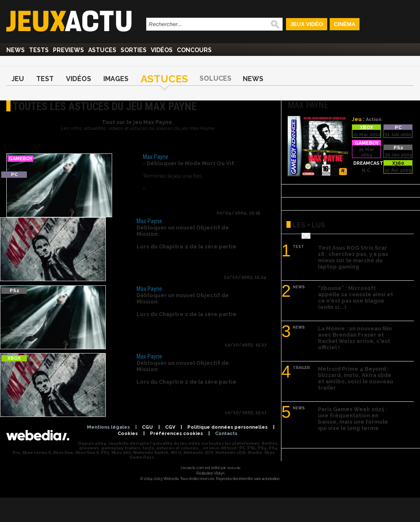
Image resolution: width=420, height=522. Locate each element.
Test (45, 79)
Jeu (18, 79)
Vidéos (162, 50)
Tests (39, 50)
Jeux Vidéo (307, 24)
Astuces (102, 50)
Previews (68, 50)
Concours (194, 50)
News (16, 50)
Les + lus (309, 225)
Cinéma (345, 24)
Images (116, 79)
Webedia (234, 468)
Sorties (134, 50)
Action (374, 120)
